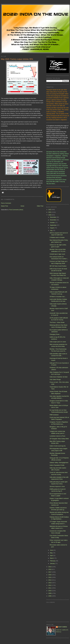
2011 (50, 588)
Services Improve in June (57, 486)
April (52, 555)
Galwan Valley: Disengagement (59, 463)
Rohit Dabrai (63, 627)
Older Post (40, 206)
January (53, 563)
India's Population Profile (57, 465)
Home (22, 206)
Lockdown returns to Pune (57, 436)
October (53, 223)
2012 (50, 585)
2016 (50, 575)
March (52, 558)
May (51, 553)
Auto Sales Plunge (55, 380)
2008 (50, 596)
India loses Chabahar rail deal (58, 377)
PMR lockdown (54, 415)
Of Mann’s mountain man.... (58, 297)
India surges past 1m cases (58, 342)
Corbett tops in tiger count (57, 254)
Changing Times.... (55, 334)
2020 (50, 215)
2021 (50, 212)
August (52, 228)
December (53, 217)
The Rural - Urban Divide (57, 322)
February (53, 561)
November (53, 220)
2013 (50, 583)
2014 (50, 580)
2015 (50, 577)
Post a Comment (6, 203)
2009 (50, 593)
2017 (50, 572)
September (53, 225)
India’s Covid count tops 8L (58, 446)
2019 (50, 567)
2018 (50, 569)
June (52, 550)
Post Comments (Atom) (16, 210)
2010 (50, 591)
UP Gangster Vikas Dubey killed (59, 439)
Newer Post (4, 206)
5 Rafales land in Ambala (57, 237)
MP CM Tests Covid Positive (58, 266)
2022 (50, 210)
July (51, 230)
